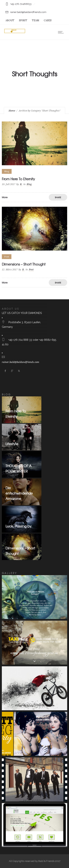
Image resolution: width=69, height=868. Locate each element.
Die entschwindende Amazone (19, 493)
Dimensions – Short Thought (24, 264)
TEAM (36, 20)
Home (12, 111)
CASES (48, 20)
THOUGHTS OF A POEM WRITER (18, 468)
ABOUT (10, 20)
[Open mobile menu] (62, 32)
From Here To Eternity (18, 179)
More (5, 197)
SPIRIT (23, 20)
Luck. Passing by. (19, 526)
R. (21, 184)
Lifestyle (12, 444)
